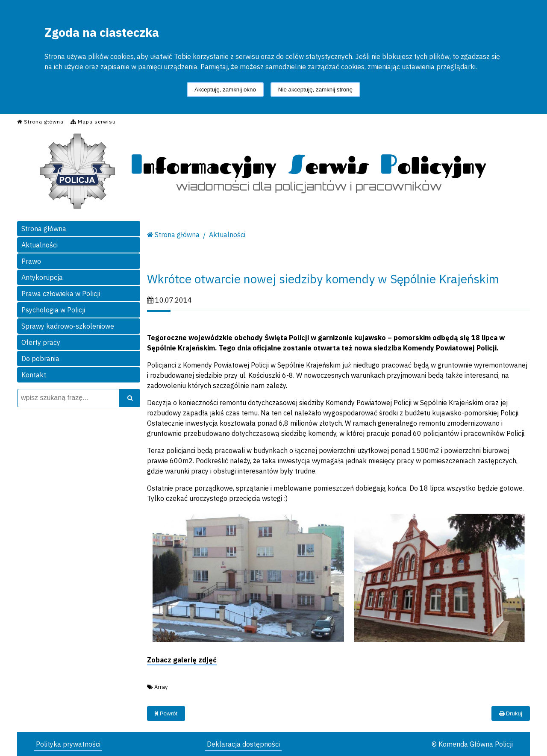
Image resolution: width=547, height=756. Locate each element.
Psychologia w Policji (53, 310)
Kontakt (34, 375)
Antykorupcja (42, 277)
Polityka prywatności (68, 744)
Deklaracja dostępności (243, 744)
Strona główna (44, 229)
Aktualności (40, 245)
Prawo (31, 261)
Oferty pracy (41, 342)
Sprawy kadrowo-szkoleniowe (68, 326)
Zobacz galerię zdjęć (182, 660)
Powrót (166, 713)
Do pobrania (40, 359)
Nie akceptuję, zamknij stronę (315, 90)
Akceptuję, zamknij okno (225, 90)
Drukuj (511, 713)
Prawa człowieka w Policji (61, 294)
